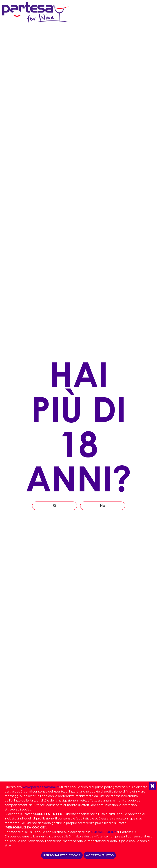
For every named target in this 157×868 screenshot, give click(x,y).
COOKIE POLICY (104, 832)
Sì (54, 506)
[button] (152, 786)
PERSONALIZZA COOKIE (62, 855)
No (103, 506)
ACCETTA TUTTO (100, 855)
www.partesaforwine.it (41, 787)
